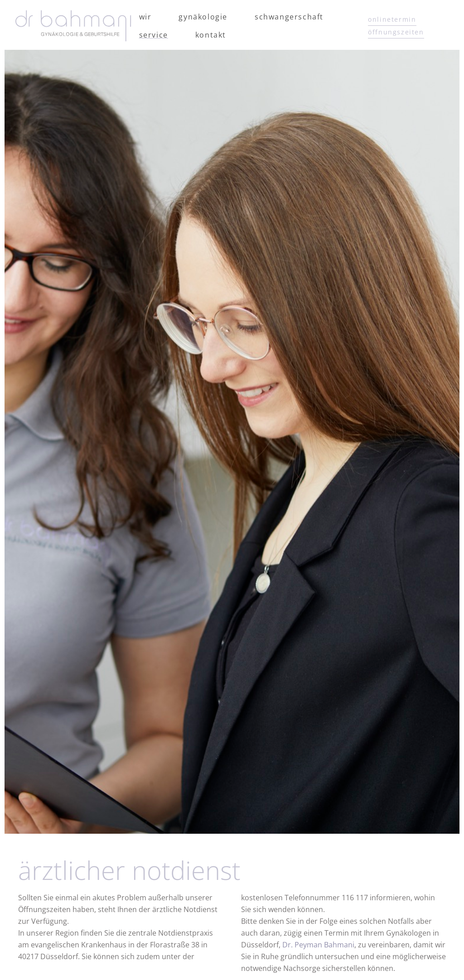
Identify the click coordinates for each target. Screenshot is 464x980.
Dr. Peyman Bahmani (318, 945)
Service (154, 35)
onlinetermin (392, 19)
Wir (145, 17)
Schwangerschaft (289, 17)
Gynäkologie (203, 17)
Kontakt (211, 35)
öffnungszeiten (396, 32)
